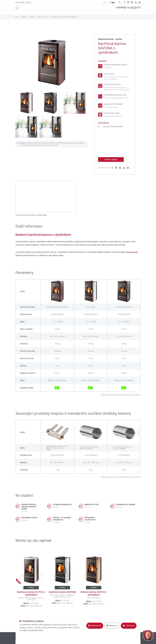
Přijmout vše (95, 626)
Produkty (24, 17)
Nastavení (112, 626)
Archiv (33, 17)
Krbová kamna (42, 17)
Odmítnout (129, 626)
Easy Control (132, 252)
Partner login (23, 2)
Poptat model (111, 160)
